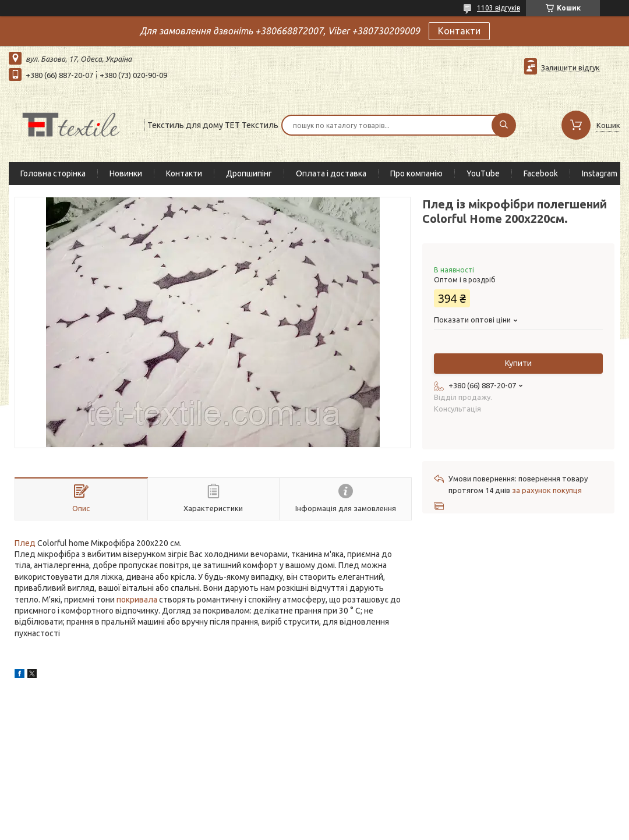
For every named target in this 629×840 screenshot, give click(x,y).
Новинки (126, 173)
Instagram (600, 173)
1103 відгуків (499, 8)
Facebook (541, 173)
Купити (518, 363)
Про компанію (416, 173)
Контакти (459, 31)
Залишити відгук (570, 68)
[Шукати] (504, 125)
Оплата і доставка (331, 173)
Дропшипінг (249, 173)
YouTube (483, 173)
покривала (137, 600)
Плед (25, 543)
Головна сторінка (53, 173)
